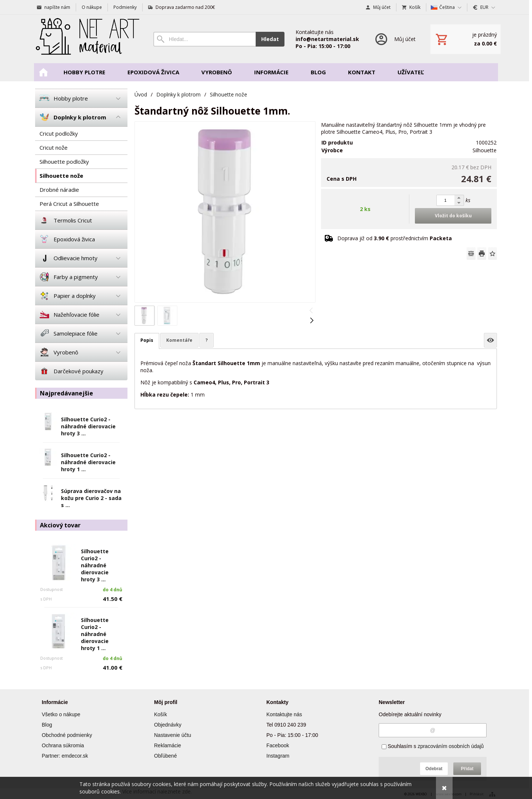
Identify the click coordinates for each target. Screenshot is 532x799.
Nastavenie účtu (173, 735)
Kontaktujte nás (284, 714)
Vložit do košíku (453, 216)
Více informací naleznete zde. (157, 791)
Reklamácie (168, 745)
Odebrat (434, 769)
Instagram (278, 756)
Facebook (278, 745)
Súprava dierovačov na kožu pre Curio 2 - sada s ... (91, 498)
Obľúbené (166, 756)
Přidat (467, 769)
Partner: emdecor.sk (65, 756)
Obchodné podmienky (67, 735)
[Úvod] (87, 39)
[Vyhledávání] (204, 39)
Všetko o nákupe (61, 714)
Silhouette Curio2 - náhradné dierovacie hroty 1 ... (88, 462)
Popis (147, 340)
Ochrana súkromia (63, 745)
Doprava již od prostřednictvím (395, 238)
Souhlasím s (433, 746)
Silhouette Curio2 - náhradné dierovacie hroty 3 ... (88, 426)
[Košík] (465, 39)
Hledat (270, 39)
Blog (47, 725)
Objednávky (168, 725)
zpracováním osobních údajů (451, 746)
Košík (161, 714)
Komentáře (179, 340)
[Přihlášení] (395, 39)
